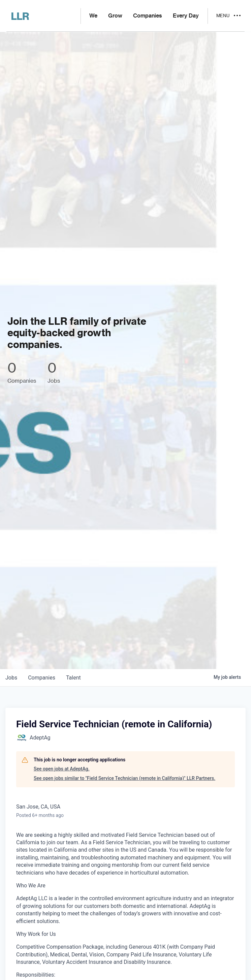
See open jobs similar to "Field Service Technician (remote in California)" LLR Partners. (124, 778)
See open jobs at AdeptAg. (62, 769)
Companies (148, 16)
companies (42, 678)
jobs (11, 678)
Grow (115, 16)
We (93, 16)
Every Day (186, 16)
